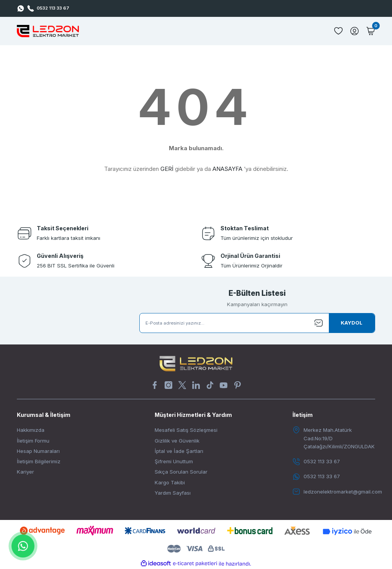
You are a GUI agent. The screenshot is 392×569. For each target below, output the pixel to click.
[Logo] (48, 31)
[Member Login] (354, 31)
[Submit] (352, 323)
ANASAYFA (227, 169)
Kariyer (25, 472)
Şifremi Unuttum (174, 461)
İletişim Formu (33, 441)
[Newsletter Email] (257, 323)
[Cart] (371, 31)
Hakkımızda (31, 430)
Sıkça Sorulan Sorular (181, 472)
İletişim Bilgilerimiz (39, 461)
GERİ (167, 169)
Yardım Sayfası (173, 493)
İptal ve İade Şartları (179, 451)
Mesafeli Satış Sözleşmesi (186, 430)
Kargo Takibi (170, 482)
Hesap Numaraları (38, 451)
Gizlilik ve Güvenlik (177, 441)
